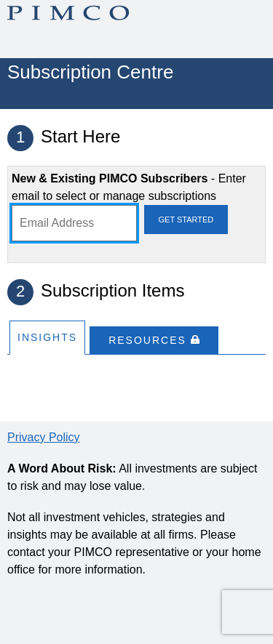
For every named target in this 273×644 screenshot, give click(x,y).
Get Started (186, 220)
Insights (47, 337)
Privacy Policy (44, 437)
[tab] (47, 337)
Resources (154, 340)
